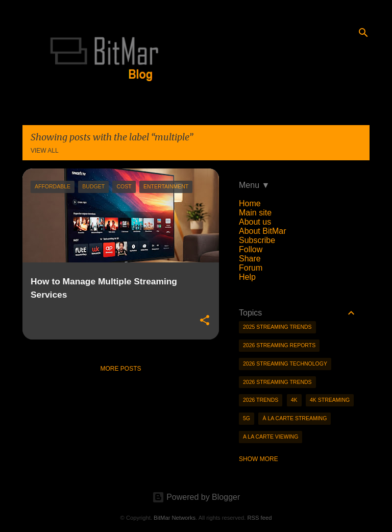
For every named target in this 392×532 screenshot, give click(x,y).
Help (247, 277)
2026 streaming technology (285, 364)
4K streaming (330, 400)
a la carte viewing (271, 437)
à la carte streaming (295, 418)
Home (250, 203)
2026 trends (261, 400)
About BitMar (262, 231)
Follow (251, 249)
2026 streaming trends (277, 382)
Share (250, 259)
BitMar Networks (175, 518)
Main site (255, 213)
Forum (251, 268)
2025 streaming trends (277, 327)
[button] (205, 321)
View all (45, 151)
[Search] (363, 33)
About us (255, 222)
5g (247, 418)
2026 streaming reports (279, 345)
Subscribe (257, 240)
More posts (120, 369)
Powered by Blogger (196, 497)
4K (294, 400)
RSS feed (259, 518)
